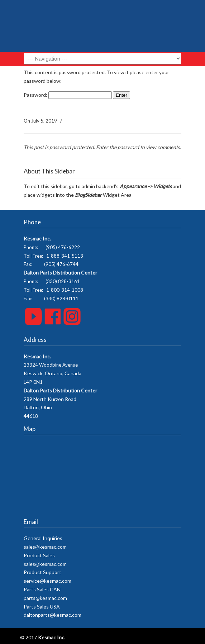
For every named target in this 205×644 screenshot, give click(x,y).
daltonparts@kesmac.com (53, 615)
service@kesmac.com (47, 581)
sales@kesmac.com (45, 547)
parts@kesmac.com (45, 598)
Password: (68, 95)
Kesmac (102, 29)
